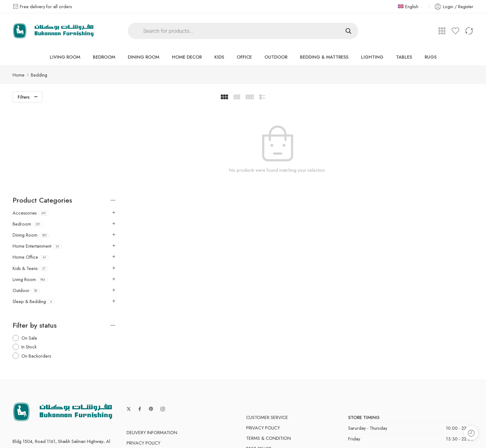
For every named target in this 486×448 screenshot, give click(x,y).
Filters (24, 97)
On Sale (29, 252)
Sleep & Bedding (34, 215)
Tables (404, 57)
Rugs (431, 57)
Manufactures (263, 373)
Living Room (65, 57)
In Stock (29, 260)
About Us (463, 432)
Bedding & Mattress (324, 57)
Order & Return (145, 388)
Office (244, 57)
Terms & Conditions (334, 432)
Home (19, 75)
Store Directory (424, 432)
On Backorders (36, 269)
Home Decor (187, 57)
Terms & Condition (149, 367)
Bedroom (104, 57)
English (408, 6)
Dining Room (144, 57)
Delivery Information (152, 346)
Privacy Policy (143, 356)
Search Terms (143, 377)
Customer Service (267, 331)
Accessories (31, 126)
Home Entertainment (37, 160)
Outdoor (276, 57)
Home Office (31, 171)
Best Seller (259, 362)
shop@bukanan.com (33, 384)
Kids (219, 57)
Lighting (372, 57)
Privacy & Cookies (280, 432)
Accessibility (381, 432)
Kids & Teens (30, 182)
